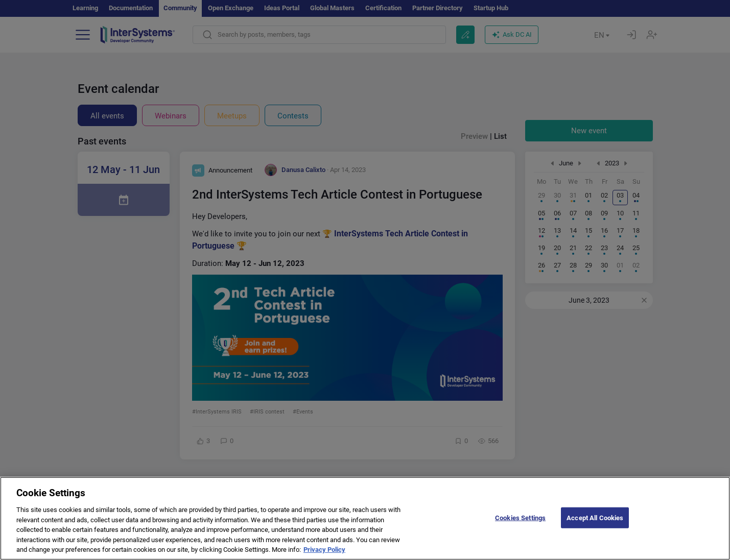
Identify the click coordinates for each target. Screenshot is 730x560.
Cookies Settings (520, 524)
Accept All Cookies (595, 524)
